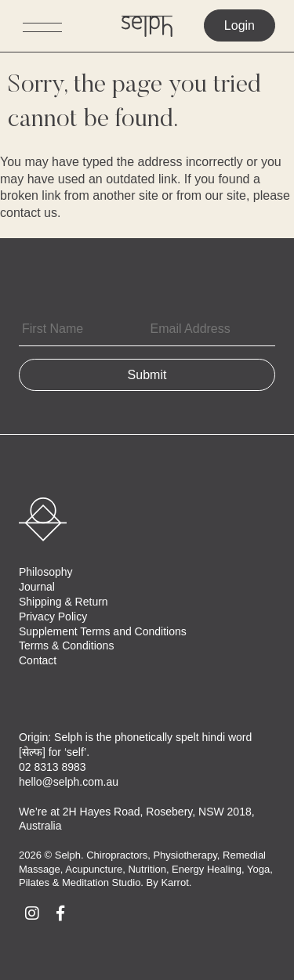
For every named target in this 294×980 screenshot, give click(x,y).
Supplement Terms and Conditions (103, 631)
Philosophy (46, 572)
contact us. (30, 213)
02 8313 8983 (53, 767)
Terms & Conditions (66, 645)
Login (240, 25)
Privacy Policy (53, 617)
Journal (37, 587)
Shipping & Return (64, 602)
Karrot (174, 882)
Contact (38, 660)
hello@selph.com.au (69, 782)
